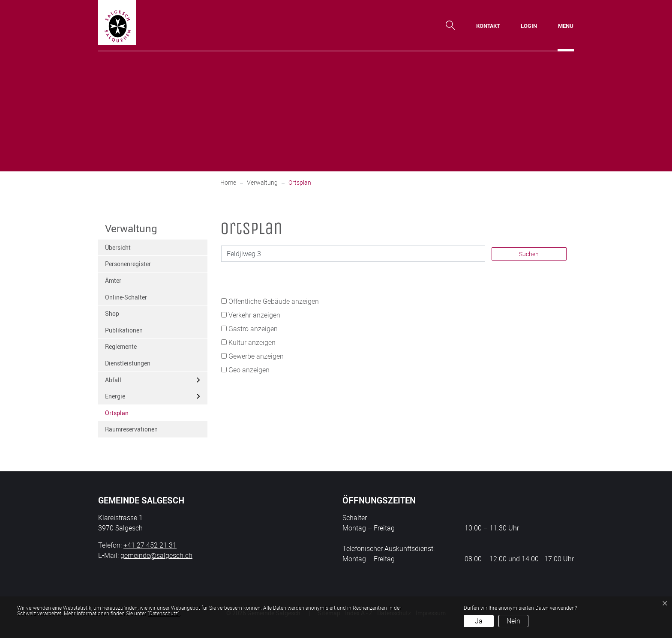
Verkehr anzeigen (254, 315)
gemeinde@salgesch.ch (156, 555)
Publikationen (124, 330)
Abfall (113, 380)
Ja (479, 621)
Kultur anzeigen (252, 342)
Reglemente (121, 346)
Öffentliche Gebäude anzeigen (274, 301)
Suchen (529, 254)
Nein (513, 621)
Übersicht (118, 247)
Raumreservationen (131, 429)
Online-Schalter (126, 297)
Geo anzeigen (249, 370)
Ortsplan (126, 415)
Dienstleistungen (128, 363)
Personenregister (128, 264)
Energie (115, 396)
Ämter (113, 280)
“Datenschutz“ (163, 613)
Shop (112, 313)
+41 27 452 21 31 (150, 545)
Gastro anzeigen (253, 329)
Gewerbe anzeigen (256, 356)
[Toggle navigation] (566, 26)
